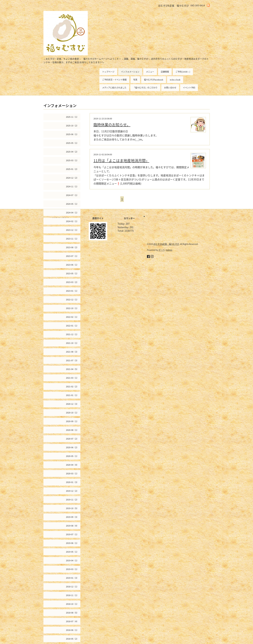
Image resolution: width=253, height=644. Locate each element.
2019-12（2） (72, 491)
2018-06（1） (72, 630)
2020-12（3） (72, 404)
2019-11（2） (72, 500)
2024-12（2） (72, 178)
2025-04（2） (72, 152)
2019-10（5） (72, 508)
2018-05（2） (72, 639)
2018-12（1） (72, 587)
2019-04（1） (72, 560)
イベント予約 (189, 88)
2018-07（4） (72, 621)
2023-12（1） (72, 230)
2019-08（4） (72, 526)
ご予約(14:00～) (183, 72)
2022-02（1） (72, 317)
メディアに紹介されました (114, 88)
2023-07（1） (72, 256)
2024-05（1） (72, 204)
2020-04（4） (72, 465)
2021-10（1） (72, 343)
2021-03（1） (72, 378)
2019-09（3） (72, 517)
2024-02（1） (72, 221)
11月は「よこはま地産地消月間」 (121, 161)
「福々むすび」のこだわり (145, 88)
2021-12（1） (72, 334)
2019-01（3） (72, 578)
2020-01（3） (72, 482)
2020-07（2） (72, 439)
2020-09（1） (72, 421)
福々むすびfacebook (154, 80)
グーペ (162, 250)
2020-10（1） (72, 413)
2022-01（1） (72, 326)
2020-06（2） (72, 447)
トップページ (108, 72)
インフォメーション (130, 72)
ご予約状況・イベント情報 (114, 80)
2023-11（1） (72, 239)
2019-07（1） (72, 534)
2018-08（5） (72, 613)
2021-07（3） (72, 360)
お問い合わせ (170, 88)
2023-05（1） (72, 273)
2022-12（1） (72, 300)
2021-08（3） (72, 352)
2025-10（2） (72, 126)
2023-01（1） (72, 291)
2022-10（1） (72, 308)
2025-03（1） (72, 160)
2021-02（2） (72, 386)
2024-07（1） (72, 195)
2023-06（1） (72, 265)
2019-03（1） (72, 569)
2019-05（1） (72, 552)
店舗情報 (165, 72)
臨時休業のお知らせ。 (112, 125)
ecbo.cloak (175, 80)
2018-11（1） (72, 595)
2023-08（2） (72, 247)
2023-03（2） (72, 282)
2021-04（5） (72, 369)
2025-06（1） (72, 134)
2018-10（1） (72, 604)
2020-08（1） (72, 430)
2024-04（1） (72, 213)
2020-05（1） (72, 456)
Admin (169, 250)
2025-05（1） (72, 143)
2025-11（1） (72, 117)
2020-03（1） (72, 473)
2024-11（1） (72, 186)
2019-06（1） (72, 543)
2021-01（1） (72, 395)
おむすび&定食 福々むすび (166, 244)
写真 (135, 80)
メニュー (150, 72)
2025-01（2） (72, 169)
